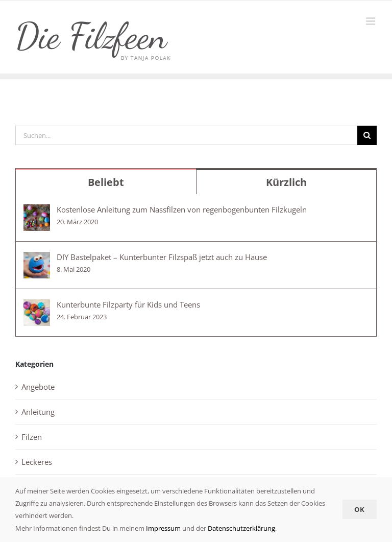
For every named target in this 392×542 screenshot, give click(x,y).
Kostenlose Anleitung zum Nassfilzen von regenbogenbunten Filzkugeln (182, 209)
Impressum (163, 528)
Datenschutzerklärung (241, 528)
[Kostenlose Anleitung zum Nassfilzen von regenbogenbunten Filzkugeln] (37, 211)
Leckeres (37, 462)
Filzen (32, 437)
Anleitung (38, 412)
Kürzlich (286, 182)
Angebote (38, 387)
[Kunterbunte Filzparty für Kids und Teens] (37, 307)
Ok (360, 509)
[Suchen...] (186, 135)
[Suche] (367, 135)
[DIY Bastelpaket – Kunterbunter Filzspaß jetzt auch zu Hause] (37, 259)
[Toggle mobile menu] (371, 21)
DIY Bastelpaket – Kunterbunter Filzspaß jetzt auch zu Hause (162, 257)
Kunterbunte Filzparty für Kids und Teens (128, 304)
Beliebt (106, 182)
